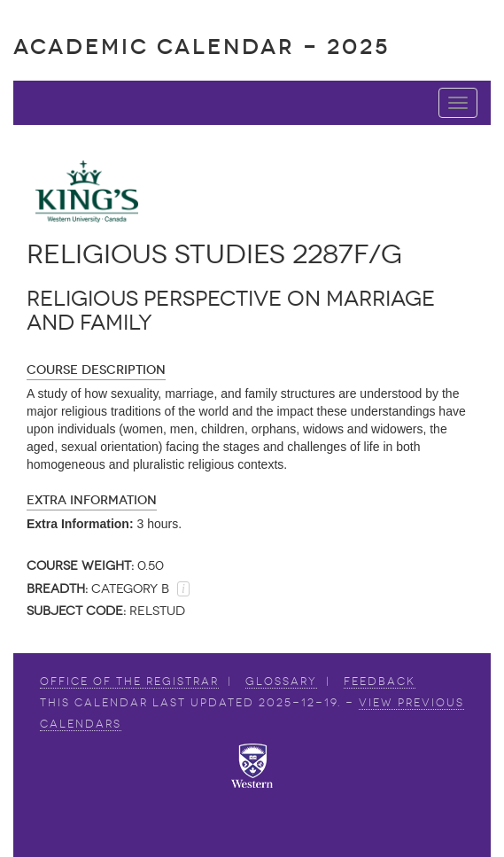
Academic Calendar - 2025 (202, 47)
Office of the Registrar (129, 682)
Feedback (380, 682)
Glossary (281, 682)
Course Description (96, 370)
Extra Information (92, 500)
